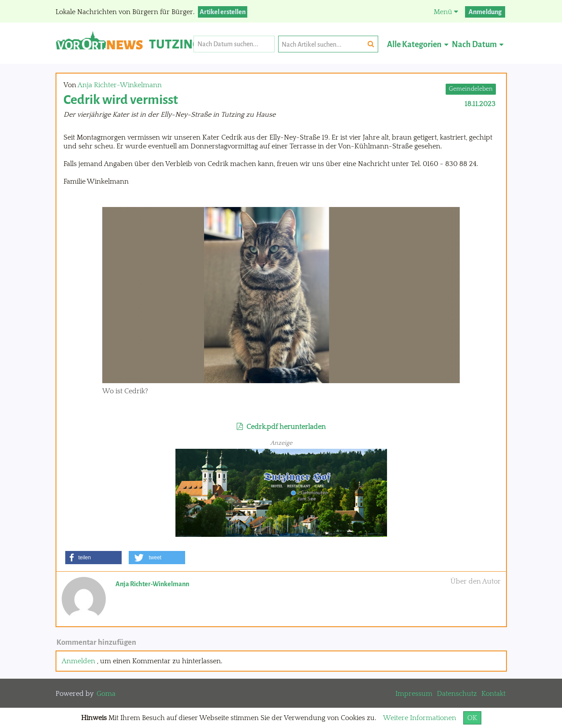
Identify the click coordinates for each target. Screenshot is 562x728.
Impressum (414, 694)
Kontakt (493, 694)
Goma (106, 694)
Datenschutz (457, 694)
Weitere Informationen (420, 718)
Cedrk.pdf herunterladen (281, 427)
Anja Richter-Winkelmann (120, 85)
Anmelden (78, 661)
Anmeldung (485, 12)
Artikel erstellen (223, 12)
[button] (93, 558)
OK (472, 718)
